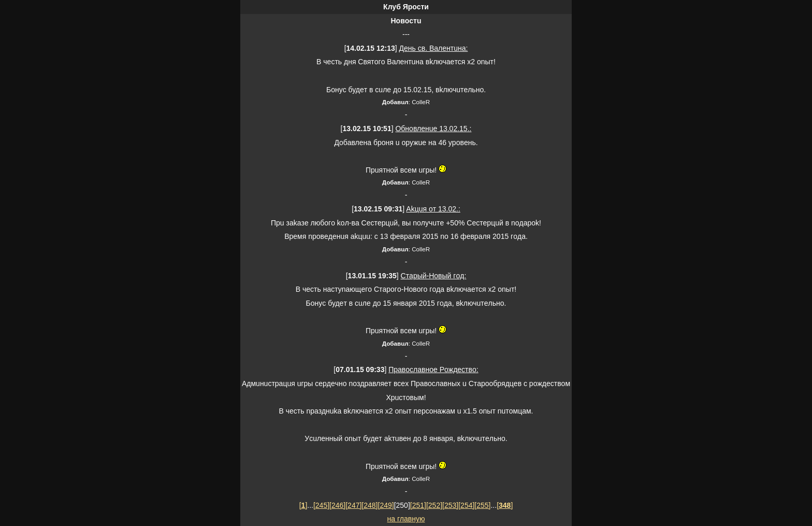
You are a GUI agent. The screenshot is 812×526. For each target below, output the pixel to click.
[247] (353, 505)
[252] (434, 505)
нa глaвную (406, 519)
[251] (418, 505)
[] (303, 505)
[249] (386, 505)
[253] (450, 505)
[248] (369, 505)
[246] (337, 505)
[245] (321, 505)
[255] (482, 505)
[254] (466, 505)
